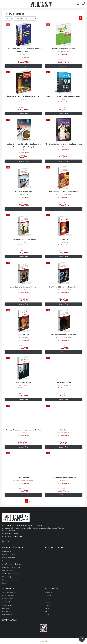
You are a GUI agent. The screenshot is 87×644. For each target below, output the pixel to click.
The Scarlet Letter (64, 382)
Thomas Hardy (64, 480)
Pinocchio (64, 239)
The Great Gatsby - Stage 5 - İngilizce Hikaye (64, 144)
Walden (64, 430)
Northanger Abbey (23, 382)
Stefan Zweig (24, 290)
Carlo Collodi (64, 242)
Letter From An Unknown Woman (23, 287)
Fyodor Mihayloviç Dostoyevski (23, 480)
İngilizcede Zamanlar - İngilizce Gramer (24, 96)
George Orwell (24, 194)
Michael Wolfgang (64, 51)
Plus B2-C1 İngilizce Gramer (64, 49)
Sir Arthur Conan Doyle (64, 194)
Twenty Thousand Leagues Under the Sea (23, 430)
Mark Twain (23, 242)
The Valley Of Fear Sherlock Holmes (64, 287)
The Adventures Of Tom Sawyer (24, 239)
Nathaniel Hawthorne (64, 385)
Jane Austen (23, 385)
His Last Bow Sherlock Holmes (64, 335)
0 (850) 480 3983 (9, 531)
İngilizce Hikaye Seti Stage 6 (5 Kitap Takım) (64, 96)
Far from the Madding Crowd (64, 478)
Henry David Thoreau (64, 433)
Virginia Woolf (23, 337)
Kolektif (64, 99)
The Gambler (24, 478)
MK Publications (24, 57)
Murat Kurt (23, 54)
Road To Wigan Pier (24, 192)
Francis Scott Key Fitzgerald (64, 147)
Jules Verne (23, 433)
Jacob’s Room (23, 335)
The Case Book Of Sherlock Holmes (64, 192)
